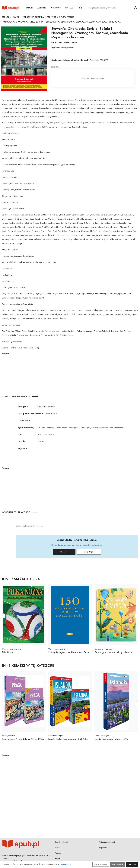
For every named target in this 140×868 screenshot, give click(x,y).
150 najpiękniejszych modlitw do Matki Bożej (69, 652)
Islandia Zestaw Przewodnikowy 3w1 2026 (68, 739)
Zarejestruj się (89, 552)
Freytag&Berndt (68, 47)
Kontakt (70, 8)
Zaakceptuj (132, 864)
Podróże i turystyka (33, 17)
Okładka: (22, 442)
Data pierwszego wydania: (31, 414)
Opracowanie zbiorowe (67, 42)
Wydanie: (22, 448)
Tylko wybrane (118, 864)
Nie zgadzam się (101, 864)
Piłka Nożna (8, 652)
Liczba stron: (24, 421)
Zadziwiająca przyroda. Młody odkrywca (113, 652)
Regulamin (103, 848)
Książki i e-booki (62, 842)
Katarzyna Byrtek (9, 736)
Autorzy (42, 8)
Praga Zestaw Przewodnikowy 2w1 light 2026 (23, 739)
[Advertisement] (70, 374)
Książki (30, 8)
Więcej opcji (66, 864)
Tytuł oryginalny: (26, 428)
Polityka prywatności (107, 842)
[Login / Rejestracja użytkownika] (135, 8)
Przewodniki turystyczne (60, 17)
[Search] (81, 8)
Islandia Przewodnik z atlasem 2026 (111, 739)
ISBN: (20, 435)
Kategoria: (23, 407)
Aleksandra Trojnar (56, 736)
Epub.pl (6, 17)
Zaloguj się (64, 552)
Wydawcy (56, 8)
